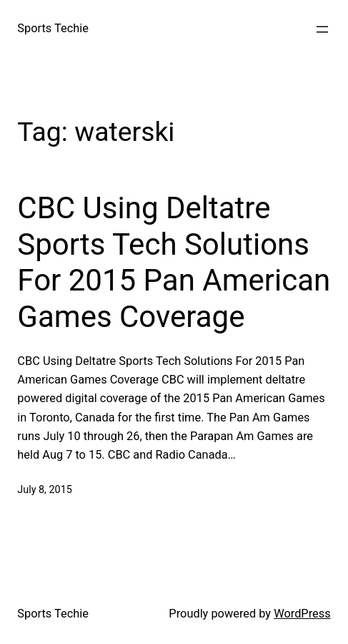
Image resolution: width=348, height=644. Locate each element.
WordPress (302, 614)
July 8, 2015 (44, 490)
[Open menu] (322, 29)
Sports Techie (53, 28)
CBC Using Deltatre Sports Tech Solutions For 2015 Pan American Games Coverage (174, 262)
